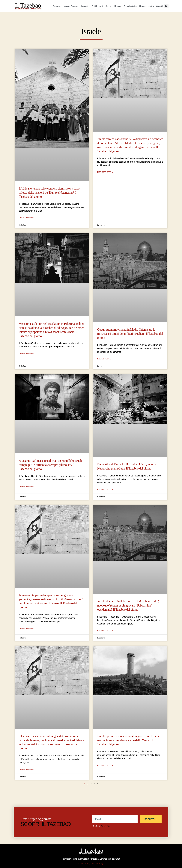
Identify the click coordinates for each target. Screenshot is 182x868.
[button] (166, 6)
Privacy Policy (106, 826)
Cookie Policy (84, 864)
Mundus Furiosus (71, 6)
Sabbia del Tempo (113, 6)
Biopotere (57, 6)
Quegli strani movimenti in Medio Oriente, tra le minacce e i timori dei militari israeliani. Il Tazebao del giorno (130, 334)
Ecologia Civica (130, 6)
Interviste (85, 6)
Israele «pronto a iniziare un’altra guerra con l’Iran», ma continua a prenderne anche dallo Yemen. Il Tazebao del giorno (128, 740)
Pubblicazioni (97, 6)
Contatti (159, 6)
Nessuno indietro (146, 6)
